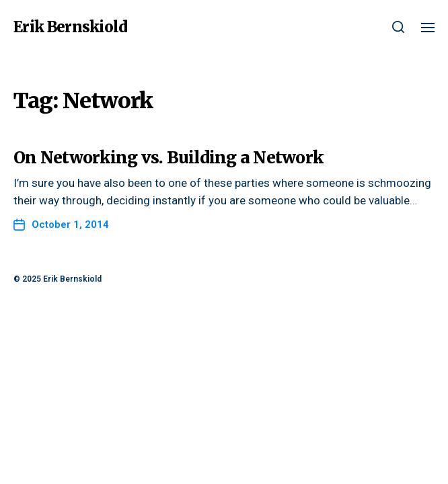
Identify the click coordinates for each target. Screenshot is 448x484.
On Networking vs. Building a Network (168, 158)
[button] (399, 27)
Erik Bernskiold (70, 27)
